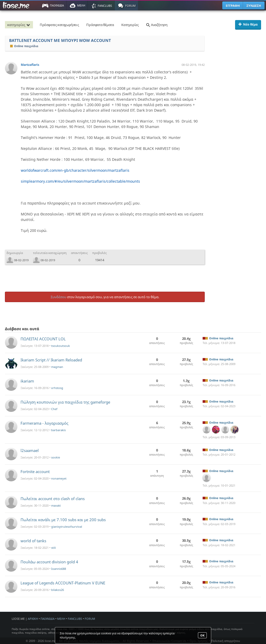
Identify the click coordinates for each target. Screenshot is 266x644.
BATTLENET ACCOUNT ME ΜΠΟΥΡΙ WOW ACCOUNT (60, 40)
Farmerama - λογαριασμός (44, 423)
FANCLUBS (75, 619)
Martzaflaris (30, 65)
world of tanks (33, 541)
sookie (56, 457)
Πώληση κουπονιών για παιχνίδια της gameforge (65, 402)
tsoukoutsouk (61, 346)
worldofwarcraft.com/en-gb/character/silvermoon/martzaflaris (75, 170)
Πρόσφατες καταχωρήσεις (59, 25)
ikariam (27, 381)
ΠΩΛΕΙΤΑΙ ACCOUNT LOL (43, 339)
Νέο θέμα (248, 24)
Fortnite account (35, 471)
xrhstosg (57, 388)
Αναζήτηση (157, 25)
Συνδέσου (58, 297)
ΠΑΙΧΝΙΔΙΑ (48, 619)
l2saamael (30, 450)
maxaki (56, 505)
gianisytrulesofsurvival (67, 527)
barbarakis (58, 430)
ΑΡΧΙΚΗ (33, 619)
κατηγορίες (19, 25)
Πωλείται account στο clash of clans (53, 499)
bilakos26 (58, 590)
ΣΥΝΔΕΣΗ (254, 6)
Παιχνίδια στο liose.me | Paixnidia (17, 5)
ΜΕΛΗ (61, 619)
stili (54, 548)
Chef (54, 409)
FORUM (90, 619)
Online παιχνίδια (24, 46)
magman (57, 367)
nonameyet (59, 478)
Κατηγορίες (130, 25)
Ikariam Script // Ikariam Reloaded (51, 360)
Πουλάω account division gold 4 (49, 562)
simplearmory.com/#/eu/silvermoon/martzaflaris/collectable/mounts (80, 181)
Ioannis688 (59, 569)
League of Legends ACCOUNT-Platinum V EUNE (63, 583)
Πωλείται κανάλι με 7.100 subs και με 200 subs (63, 520)
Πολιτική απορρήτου (226, 641)
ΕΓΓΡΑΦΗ (233, 6)
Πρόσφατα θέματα (100, 25)
